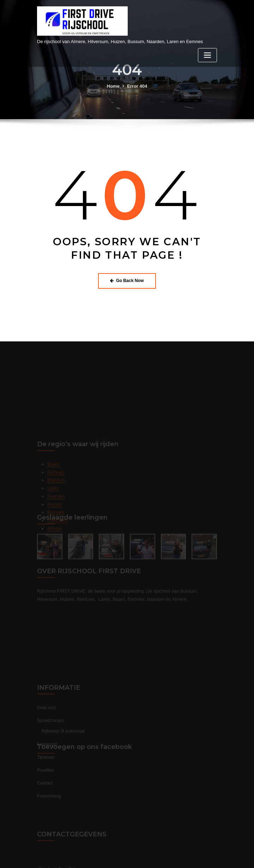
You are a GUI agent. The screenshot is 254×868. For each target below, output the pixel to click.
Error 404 (137, 92)
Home (113, 92)
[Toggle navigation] (207, 55)
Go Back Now (127, 281)
